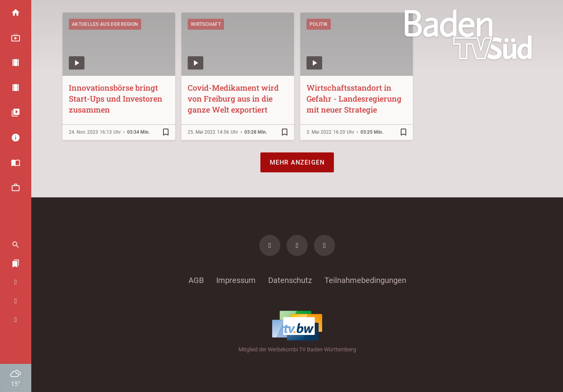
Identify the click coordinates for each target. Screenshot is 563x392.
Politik (319, 24)
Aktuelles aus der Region (105, 24)
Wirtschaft (206, 24)
